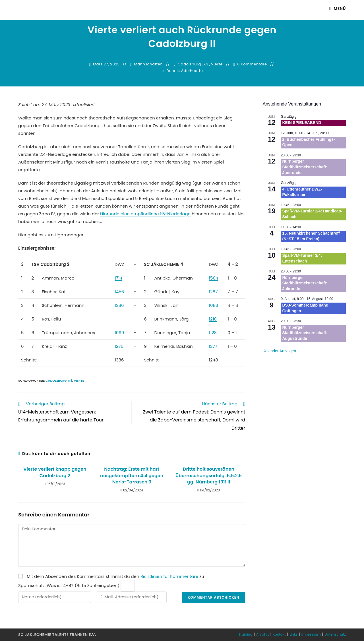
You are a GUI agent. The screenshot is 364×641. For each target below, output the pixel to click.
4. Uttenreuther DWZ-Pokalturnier (302, 192)
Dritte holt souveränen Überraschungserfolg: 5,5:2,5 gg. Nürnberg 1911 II (209, 476)
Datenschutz (335, 634)
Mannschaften (148, 64)
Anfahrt (262, 634)
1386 (119, 305)
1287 (213, 292)
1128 (213, 333)
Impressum (311, 634)
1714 (118, 278)
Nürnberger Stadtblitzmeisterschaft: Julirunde (305, 283)
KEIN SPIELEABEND (302, 123)
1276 (119, 346)
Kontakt (279, 634)
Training (245, 634)
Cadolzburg (189, 64)
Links (293, 634)
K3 (206, 64)
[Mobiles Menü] (338, 9)
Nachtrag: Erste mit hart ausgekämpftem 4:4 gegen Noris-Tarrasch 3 (132, 476)
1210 (213, 319)
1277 (213, 346)
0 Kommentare (252, 64)
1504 (213, 278)
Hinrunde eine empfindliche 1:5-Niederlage (145, 214)
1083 (213, 305)
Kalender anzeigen (279, 351)
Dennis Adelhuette (185, 71)
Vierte (217, 64)
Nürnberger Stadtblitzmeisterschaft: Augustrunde (305, 333)
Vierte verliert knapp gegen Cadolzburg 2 (55, 472)
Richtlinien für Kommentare (169, 576)
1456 (119, 292)
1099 (119, 333)
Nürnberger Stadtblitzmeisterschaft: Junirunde (305, 167)
